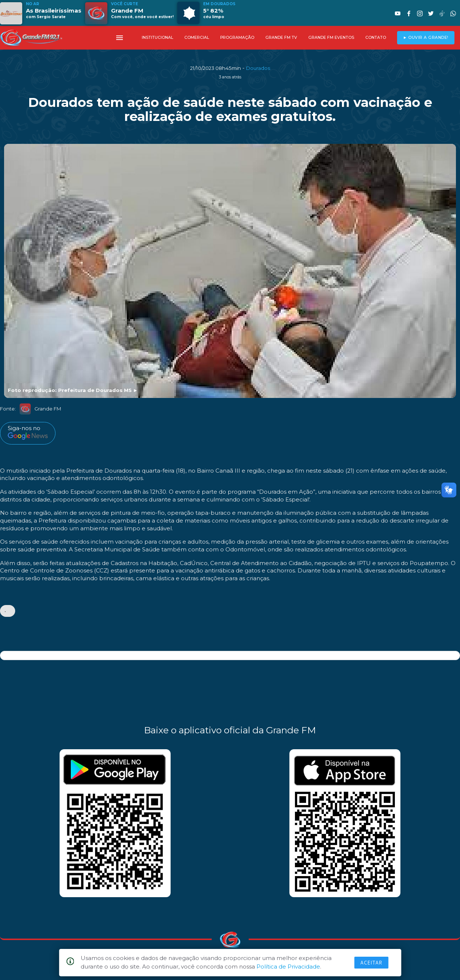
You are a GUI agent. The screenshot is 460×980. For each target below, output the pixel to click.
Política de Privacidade (288, 967)
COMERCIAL (197, 38)
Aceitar (371, 963)
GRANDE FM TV (281, 38)
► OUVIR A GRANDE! (426, 38)
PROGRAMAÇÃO (237, 38)
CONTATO (376, 38)
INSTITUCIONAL (157, 38)
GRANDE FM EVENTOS (331, 38)
